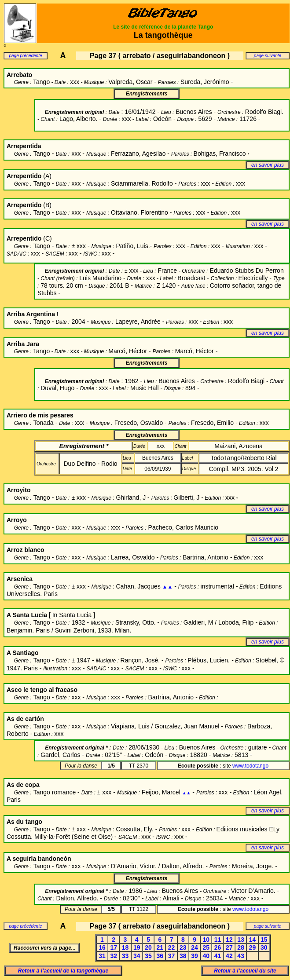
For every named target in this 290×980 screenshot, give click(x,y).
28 (241, 947)
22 (172, 947)
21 (160, 947)
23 (183, 947)
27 (229, 947)
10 (206, 940)
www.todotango (250, 766)
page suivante (268, 56)
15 (264, 940)
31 (102, 956)
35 (148, 956)
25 (206, 947)
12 (229, 940)
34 (137, 956)
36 (160, 956)
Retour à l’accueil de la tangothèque (63, 971)
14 (253, 940)
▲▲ (168, 587)
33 (125, 956)
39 (195, 956)
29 (253, 947)
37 (172, 956)
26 (218, 947)
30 (264, 947)
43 (241, 956)
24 (195, 947)
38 (183, 956)
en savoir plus (268, 165)
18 (125, 947)
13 (241, 940)
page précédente (25, 56)
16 (102, 947)
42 (229, 956)
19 (137, 947)
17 (114, 947)
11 (218, 940)
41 (218, 956)
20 (148, 947)
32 (114, 956)
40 (206, 956)
